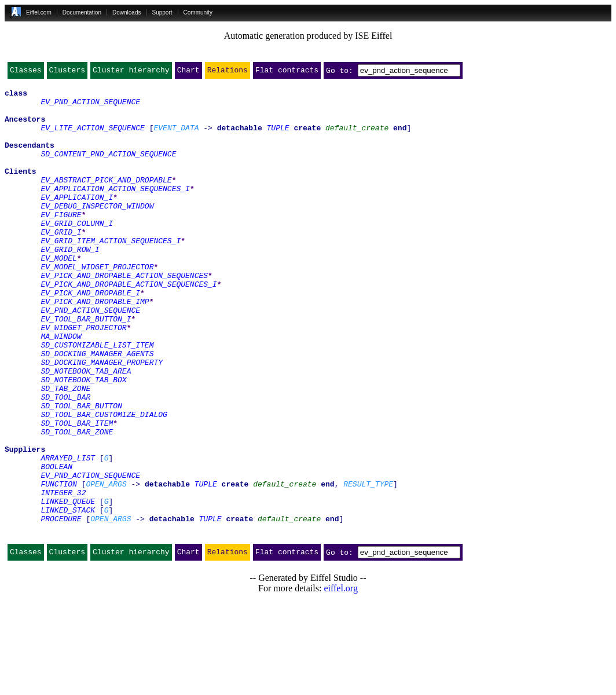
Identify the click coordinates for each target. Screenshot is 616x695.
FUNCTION (58, 565)
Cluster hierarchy (131, 72)
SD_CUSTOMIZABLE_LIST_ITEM (97, 398)
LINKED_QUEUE (68, 586)
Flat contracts (287, 72)
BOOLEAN (56, 544)
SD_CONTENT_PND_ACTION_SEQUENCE (108, 169)
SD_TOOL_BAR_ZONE (77, 503)
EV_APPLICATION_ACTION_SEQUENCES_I (115, 211)
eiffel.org (341, 680)
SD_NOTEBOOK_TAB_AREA (86, 430)
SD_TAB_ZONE (65, 451)
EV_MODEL (58, 294)
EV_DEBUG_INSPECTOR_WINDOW (97, 232)
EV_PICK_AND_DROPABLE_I (90, 336)
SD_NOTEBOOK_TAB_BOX (83, 440)
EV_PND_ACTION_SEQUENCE (90, 107)
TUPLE (278, 138)
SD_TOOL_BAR (65, 461)
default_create (357, 138)
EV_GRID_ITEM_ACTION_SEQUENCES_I (111, 273)
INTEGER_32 (63, 576)
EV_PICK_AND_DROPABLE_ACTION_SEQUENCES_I (129, 325)
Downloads (126, 12)
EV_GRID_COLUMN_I (77, 253)
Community (198, 12)
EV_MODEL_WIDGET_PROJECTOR (97, 305)
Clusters (67, 72)
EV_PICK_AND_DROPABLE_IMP (95, 346)
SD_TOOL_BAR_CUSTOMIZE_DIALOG (104, 482)
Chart (188, 72)
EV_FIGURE (61, 242)
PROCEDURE (61, 607)
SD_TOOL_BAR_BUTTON (81, 471)
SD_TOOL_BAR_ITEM (77, 492)
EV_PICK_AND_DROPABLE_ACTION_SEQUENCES (124, 315)
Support (162, 12)
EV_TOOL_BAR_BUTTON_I (86, 367)
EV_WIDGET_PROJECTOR (83, 378)
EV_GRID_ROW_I (70, 284)
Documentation (82, 12)
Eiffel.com (39, 12)
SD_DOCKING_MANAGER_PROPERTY (102, 419)
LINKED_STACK (68, 597)
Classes (26, 72)
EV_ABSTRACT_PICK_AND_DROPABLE (106, 200)
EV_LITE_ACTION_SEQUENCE (92, 138)
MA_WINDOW (61, 388)
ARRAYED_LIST (68, 534)
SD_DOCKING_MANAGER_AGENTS (97, 409)
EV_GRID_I (61, 263)
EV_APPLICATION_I (77, 221)
